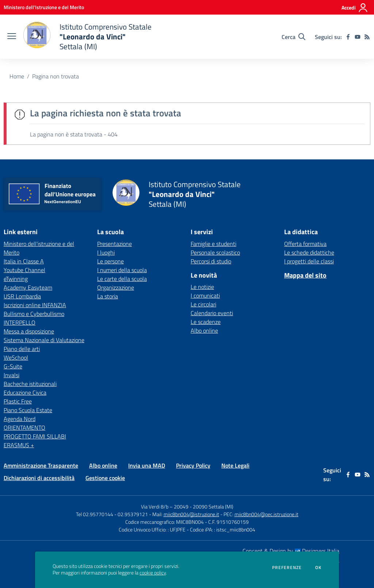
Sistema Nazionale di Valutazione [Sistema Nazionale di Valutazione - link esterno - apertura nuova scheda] (44, 340)
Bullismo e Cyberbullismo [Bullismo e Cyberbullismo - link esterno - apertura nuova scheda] (34, 314)
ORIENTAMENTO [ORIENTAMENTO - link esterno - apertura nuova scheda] (24, 428)
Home (17, 76)
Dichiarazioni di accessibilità (39, 478)
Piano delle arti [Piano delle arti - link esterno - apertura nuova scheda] (22, 349)
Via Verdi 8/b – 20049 (165, 506)
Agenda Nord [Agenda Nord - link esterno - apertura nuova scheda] (20, 419)
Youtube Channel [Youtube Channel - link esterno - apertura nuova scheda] (24, 270)
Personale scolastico (215, 252)
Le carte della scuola (122, 279)
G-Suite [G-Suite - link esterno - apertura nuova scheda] (13, 366)
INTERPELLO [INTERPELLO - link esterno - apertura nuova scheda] (20, 322)
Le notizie (202, 287)
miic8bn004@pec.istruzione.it (266, 514)
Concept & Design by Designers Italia (291, 551)
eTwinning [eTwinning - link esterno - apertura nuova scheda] (16, 279)
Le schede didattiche (309, 252)
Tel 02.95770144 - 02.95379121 (112, 514)
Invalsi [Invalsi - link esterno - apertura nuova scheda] (12, 375)
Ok (318, 568)
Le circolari (203, 304)
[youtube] (358, 37)
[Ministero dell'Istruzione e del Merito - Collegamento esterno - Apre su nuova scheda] (44, 7)
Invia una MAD (147, 465)
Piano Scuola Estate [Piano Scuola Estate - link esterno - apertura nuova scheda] (28, 410)
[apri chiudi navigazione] (12, 37)
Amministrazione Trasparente (41, 465)
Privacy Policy (193, 465)
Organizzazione (116, 287)
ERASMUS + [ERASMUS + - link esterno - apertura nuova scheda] (19, 445)
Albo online (204, 330)
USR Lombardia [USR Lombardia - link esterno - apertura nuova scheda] (22, 296)
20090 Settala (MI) (213, 506)
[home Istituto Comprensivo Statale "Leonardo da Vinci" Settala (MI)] (87, 37)
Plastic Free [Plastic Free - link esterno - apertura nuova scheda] (18, 401)
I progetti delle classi (309, 261)
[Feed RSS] (367, 37)
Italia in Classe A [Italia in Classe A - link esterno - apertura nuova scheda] (24, 261)
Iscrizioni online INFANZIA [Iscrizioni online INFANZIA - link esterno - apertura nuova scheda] (35, 305)
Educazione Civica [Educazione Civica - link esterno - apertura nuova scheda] (25, 392)
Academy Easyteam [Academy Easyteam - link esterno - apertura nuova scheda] (28, 287)
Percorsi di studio (211, 261)
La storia (108, 296)
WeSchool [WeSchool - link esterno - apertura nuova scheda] (16, 357)
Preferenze (287, 568)
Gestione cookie (105, 478)
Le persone (110, 261)
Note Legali (235, 465)
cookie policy (153, 573)
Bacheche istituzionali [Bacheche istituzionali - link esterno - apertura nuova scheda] (30, 384)
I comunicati (205, 295)
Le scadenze (206, 322)
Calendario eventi (212, 313)
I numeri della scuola (122, 270)
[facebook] (348, 37)
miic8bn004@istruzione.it (191, 514)
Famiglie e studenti (213, 244)
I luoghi (106, 252)
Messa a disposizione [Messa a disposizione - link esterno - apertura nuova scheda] (29, 331)
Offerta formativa (305, 244)
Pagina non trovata (56, 76)
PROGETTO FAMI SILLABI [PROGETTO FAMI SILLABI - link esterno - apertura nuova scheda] (35, 436)
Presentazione (115, 244)
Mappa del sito (305, 275)
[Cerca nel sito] (293, 37)
